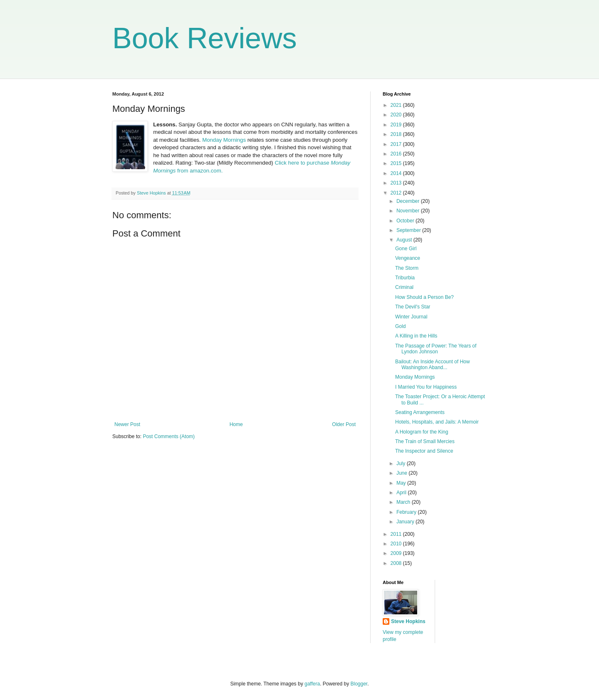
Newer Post (127, 424)
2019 (397, 125)
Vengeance (408, 258)
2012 (397, 193)
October (406, 221)
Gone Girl (406, 249)
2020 (397, 115)
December (409, 201)
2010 (397, 544)
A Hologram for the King (422, 432)
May (402, 483)
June (402, 473)
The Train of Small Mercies (425, 441)
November (409, 211)
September (409, 230)
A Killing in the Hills (416, 336)
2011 (397, 534)
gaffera (312, 684)
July (402, 463)
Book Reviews (205, 38)
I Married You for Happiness (426, 387)
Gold (400, 326)
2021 (397, 105)
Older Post (344, 424)
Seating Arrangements (420, 412)
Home (236, 424)
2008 (397, 563)
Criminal (404, 287)
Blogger (359, 684)
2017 (397, 144)
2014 (397, 173)
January (406, 522)
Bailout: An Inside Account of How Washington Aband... (432, 365)
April (402, 493)
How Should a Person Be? (424, 297)
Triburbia (405, 278)
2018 (397, 134)
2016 (397, 154)
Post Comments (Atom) (169, 436)
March (404, 502)
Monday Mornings (224, 140)
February (407, 512)
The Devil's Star (413, 307)
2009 (397, 553)
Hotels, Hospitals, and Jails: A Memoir (437, 422)
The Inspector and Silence (424, 451)
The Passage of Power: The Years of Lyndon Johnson (436, 349)
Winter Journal (411, 317)
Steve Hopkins (408, 621)
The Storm (407, 268)
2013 (397, 183)
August (405, 240)
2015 (397, 163)
